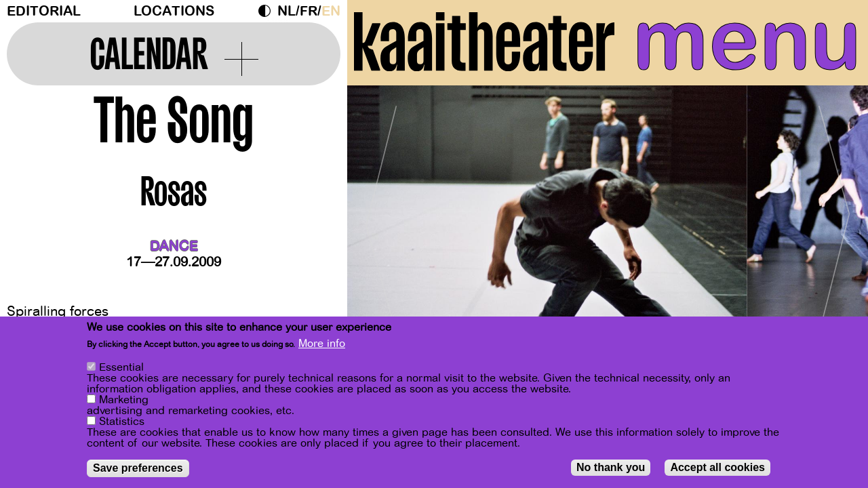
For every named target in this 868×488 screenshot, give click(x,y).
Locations (174, 11)
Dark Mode (268, 11)
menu (747, 41)
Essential (121, 368)
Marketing (124, 401)
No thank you (611, 468)
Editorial (44, 11)
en (331, 11)
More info (322, 344)
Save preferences (138, 469)
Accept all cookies (717, 468)
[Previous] (381, 220)
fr (309, 11)
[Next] (834, 220)
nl (287, 11)
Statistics (122, 422)
